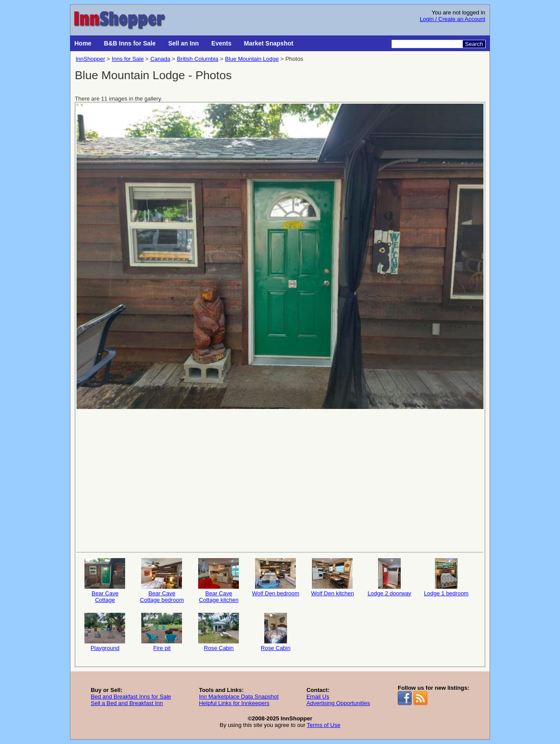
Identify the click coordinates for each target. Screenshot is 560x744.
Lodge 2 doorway (389, 577)
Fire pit (162, 632)
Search (474, 44)
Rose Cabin (219, 632)
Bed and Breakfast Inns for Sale (131, 697)
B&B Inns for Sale (130, 43)
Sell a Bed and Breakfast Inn (127, 703)
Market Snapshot (269, 43)
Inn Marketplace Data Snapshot (239, 697)
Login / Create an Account (452, 19)
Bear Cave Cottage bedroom (162, 581)
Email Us (318, 697)
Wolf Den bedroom (276, 577)
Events (221, 43)
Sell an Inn (183, 43)
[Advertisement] (280, 480)
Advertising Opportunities (338, 703)
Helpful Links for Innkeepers (234, 703)
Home (83, 43)
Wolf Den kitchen (332, 577)
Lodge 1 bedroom (446, 577)
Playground (105, 632)
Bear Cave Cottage (105, 581)
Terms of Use (324, 725)
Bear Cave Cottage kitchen (219, 581)
